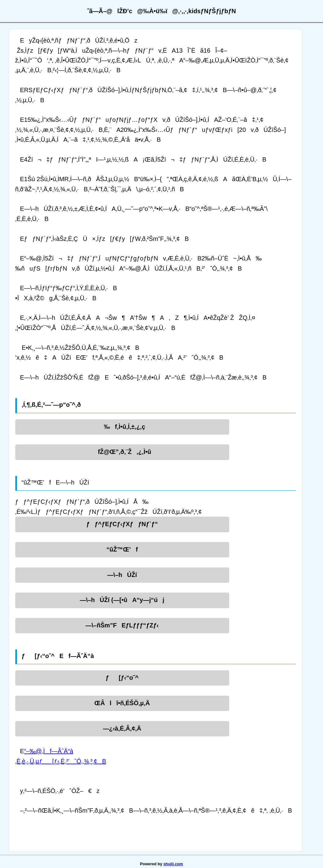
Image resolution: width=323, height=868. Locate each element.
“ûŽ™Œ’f (122, 549)
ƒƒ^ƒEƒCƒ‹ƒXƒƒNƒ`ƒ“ (122, 524)
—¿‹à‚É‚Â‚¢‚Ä (122, 728)
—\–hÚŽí (122, 575)
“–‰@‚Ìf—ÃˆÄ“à (49, 751)
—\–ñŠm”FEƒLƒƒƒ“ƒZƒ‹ (122, 625)
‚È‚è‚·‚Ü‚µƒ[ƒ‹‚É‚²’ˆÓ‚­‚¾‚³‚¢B (61, 761)
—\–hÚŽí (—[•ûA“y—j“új (122, 600)
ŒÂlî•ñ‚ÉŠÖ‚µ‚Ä (122, 703)
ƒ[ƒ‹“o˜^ (122, 678)
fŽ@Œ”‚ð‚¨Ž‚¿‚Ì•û (122, 452)
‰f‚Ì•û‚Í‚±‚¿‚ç (122, 427)
